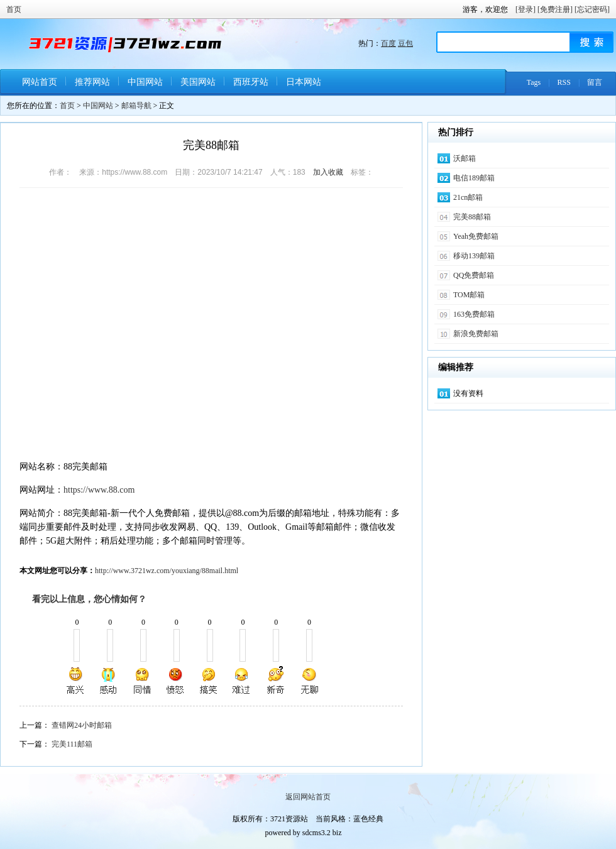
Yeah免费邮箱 (476, 236)
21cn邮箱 (468, 197)
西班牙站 (251, 82)
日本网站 (304, 82)
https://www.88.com (99, 490)
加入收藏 (328, 172)
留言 (595, 82)
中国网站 (145, 82)
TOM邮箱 (469, 295)
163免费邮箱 (474, 314)
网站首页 (40, 82)
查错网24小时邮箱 (82, 725)
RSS (564, 82)
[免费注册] (555, 9)
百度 (388, 43)
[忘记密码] (592, 9)
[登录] (525, 9)
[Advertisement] (125, 326)
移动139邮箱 (474, 256)
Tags (534, 82)
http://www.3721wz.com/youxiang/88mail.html (167, 571)
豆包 (405, 43)
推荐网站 (92, 82)
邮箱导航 (136, 106)
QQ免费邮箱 (474, 275)
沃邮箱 (465, 158)
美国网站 (198, 82)
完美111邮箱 (72, 744)
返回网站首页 (308, 797)
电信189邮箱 (474, 178)
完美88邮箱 (472, 217)
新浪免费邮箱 (476, 334)
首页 (14, 9)
